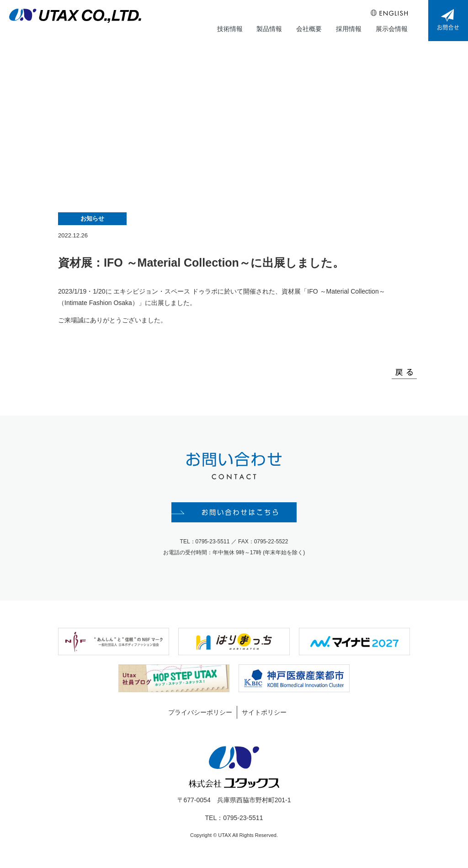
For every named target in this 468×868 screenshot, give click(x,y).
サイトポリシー (264, 716)
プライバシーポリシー (200, 716)
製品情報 (271, 28)
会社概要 (310, 28)
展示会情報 (392, 28)
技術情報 (231, 28)
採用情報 (349, 28)
